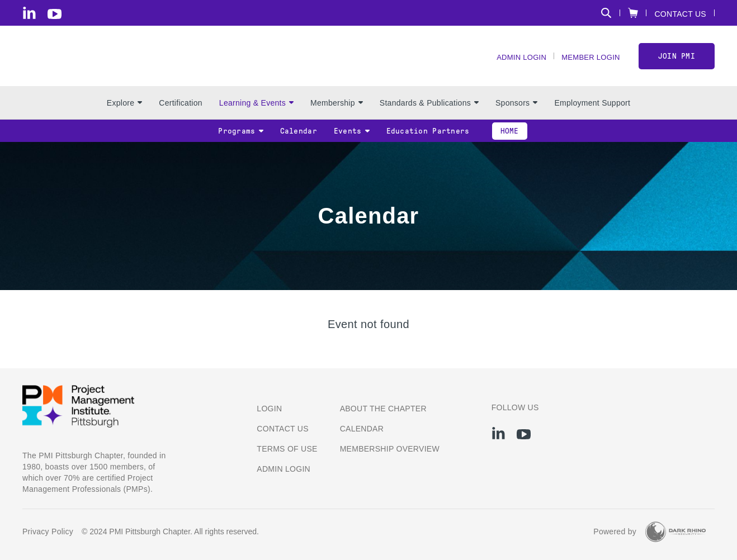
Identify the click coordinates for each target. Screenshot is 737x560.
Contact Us (680, 14)
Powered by (615, 531)
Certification (181, 112)
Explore (124, 112)
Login (269, 409)
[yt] (55, 14)
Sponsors (516, 112)
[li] (29, 13)
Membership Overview (390, 449)
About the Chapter (383, 409)
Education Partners (428, 141)
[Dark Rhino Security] (675, 532)
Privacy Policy (48, 531)
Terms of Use (287, 449)
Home (510, 141)
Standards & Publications (429, 112)
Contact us (283, 429)
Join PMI (677, 61)
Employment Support (592, 112)
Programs (240, 141)
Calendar (299, 141)
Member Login (588, 62)
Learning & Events (256, 112)
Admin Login (514, 62)
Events (352, 141)
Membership (337, 112)
